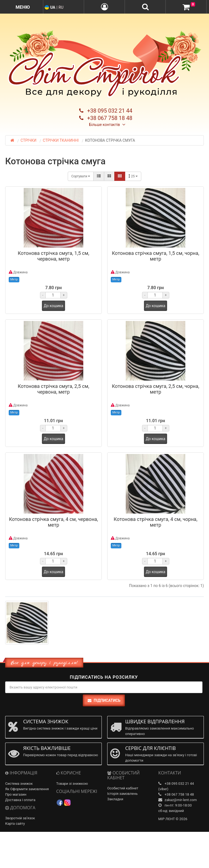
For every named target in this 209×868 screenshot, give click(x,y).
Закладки (115, 799)
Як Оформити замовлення (27, 789)
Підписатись (104, 700)
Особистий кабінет (123, 788)
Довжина (18, 272)
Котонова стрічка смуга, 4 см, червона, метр (53, 522)
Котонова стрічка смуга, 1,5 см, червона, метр (53, 256)
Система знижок (19, 784)
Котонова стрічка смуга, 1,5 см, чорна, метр (156, 256)
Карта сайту (15, 824)
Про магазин (16, 794)
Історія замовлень (122, 794)
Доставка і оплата (20, 800)
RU (61, 7)
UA (53, 7)
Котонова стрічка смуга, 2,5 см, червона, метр (53, 389)
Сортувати (81, 176)
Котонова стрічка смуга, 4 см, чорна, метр (156, 522)
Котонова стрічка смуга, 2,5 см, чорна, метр (156, 389)
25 (133, 176)
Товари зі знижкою (72, 784)
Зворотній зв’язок (20, 818)
